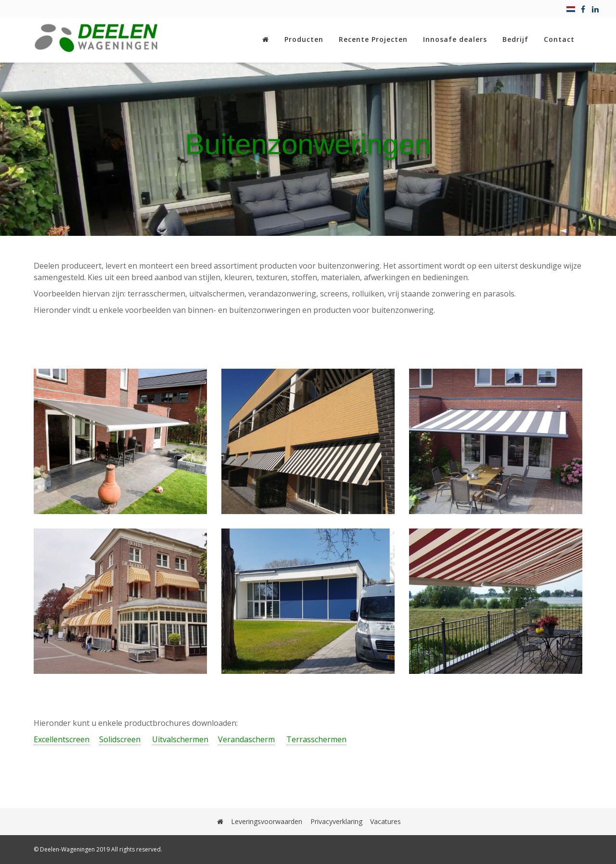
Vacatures (385, 821)
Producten (304, 39)
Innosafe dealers (455, 39)
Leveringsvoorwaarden (267, 821)
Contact (559, 39)
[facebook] (583, 9)
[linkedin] (595, 9)
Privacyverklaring (336, 821)
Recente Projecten (373, 39)
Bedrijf (515, 39)
